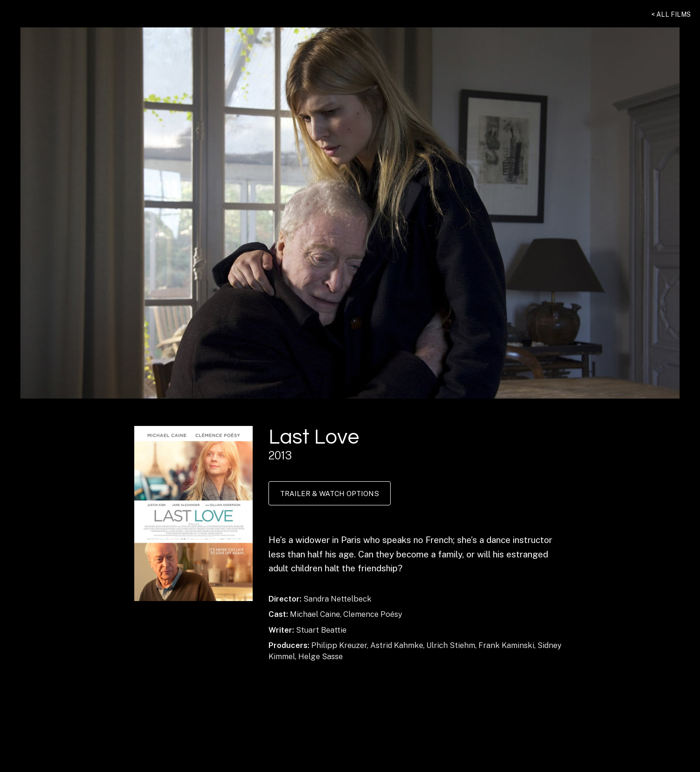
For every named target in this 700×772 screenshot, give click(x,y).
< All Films (671, 14)
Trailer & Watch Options (330, 493)
